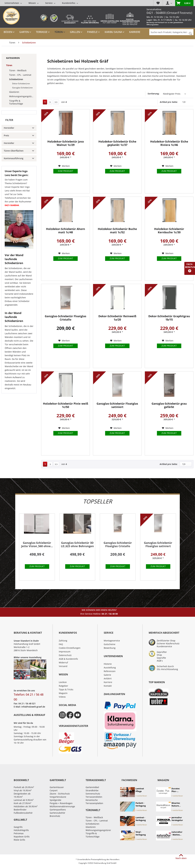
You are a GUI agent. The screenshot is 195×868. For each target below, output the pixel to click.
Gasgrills (18, 827)
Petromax (19, 833)
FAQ (61, 644)
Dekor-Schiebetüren (21, 84)
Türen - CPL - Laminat (20, 75)
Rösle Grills (19, 840)
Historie (108, 664)
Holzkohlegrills (21, 830)
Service (50, 3)
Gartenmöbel (92, 787)
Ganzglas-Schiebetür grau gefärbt (169, 405)
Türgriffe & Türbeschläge (16, 102)
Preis (6, 135)
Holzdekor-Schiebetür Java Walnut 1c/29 (66, 143)
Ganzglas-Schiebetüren (22, 88)
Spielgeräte (55, 800)
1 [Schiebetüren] (45, 102)
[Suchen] (190, 34)
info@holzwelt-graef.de (33, 707)
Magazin (63, 693)
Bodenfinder (20, 810)
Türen (9, 65)
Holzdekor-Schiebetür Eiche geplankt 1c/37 (117, 143)
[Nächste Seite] (50, 102)
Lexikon (63, 682)
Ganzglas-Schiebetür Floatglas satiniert (117, 405)
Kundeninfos (70, 3)
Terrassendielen (94, 797)
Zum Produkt (66, 171)
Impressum (65, 652)
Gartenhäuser (57, 787)
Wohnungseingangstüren (22, 96)
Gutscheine (110, 644)
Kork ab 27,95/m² (22, 803)
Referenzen (110, 671)
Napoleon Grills (22, 837)
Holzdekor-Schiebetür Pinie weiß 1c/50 (66, 405)
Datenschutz (65, 655)
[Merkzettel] (158, 3)
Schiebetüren (16, 79)
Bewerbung (110, 648)
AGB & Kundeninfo (68, 659)
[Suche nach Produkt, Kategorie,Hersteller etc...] (171, 32)
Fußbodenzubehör (23, 813)
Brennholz (55, 816)
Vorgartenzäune (58, 797)
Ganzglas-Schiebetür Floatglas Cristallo (66, 318)
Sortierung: (153, 94)
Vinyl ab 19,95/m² (23, 790)
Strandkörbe (92, 790)
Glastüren (14, 92)
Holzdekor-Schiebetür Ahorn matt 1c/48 (66, 231)
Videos (62, 697)
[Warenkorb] (184, 3)
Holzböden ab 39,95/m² (26, 806)
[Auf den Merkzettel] (64, 166)
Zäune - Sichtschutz (60, 794)
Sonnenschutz (93, 794)
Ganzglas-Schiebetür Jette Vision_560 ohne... (37, 544)
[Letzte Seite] (56, 102)
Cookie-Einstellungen (70, 648)
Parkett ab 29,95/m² (24, 787)
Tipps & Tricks (66, 689)
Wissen (34, 3)
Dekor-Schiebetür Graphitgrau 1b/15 (169, 318)
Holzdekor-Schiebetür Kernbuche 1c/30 (169, 231)
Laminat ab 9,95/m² (24, 800)
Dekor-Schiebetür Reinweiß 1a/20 (117, 318)
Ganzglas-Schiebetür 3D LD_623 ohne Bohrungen (77, 544)
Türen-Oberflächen (14, 151)
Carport (54, 790)
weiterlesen (142, 796)
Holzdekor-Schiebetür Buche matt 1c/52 (117, 231)
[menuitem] (41, 3)
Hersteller (9, 128)
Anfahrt (108, 678)
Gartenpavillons (58, 810)
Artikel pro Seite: (169, 102)
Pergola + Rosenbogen (61, 803)
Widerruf (63, 662)
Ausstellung (110, 668)
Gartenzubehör (57, 813)
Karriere (108, 682)
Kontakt (108, 686)
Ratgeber (63, 686)
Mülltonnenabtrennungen (63, 806)
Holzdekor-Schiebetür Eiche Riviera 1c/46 (169, 143)
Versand (63, 666)
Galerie (107, 675)
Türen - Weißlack (18, 70)
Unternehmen (13, 3)
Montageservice (112, 641)
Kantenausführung (14, 158)
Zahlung (63, 641)
